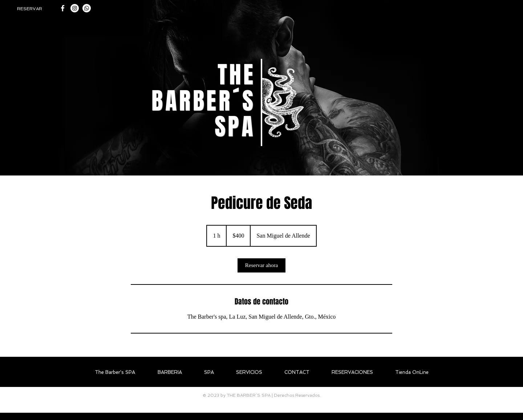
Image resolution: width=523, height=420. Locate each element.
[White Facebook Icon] (63, 8)
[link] (261, 265)
